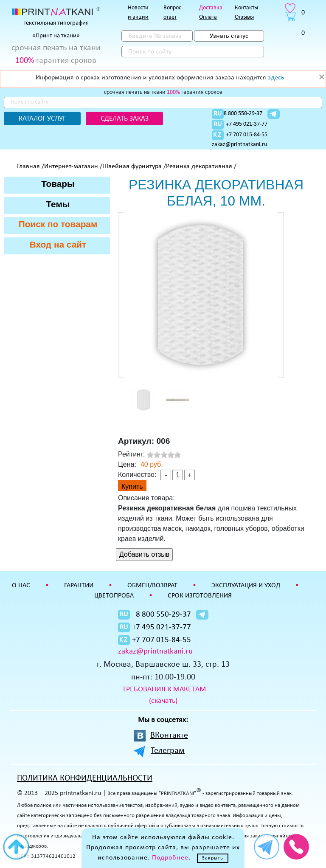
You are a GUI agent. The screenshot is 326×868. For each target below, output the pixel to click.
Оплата (208, 17)
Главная (28, 166)
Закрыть (213, 858)
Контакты (246, 8)
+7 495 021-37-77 (247, 124)
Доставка (211, 8)
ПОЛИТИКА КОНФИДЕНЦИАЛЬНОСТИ (85, 778)
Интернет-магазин (71, 166)
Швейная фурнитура (132, 166)
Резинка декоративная (199, 166)
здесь (276, 78)
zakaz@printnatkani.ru (239, 145)
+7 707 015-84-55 (247, 135)
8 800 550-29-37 (243, 114)
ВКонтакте (169, 736)
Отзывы (244, 17)
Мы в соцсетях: (163, 720)
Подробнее (170, 858)
